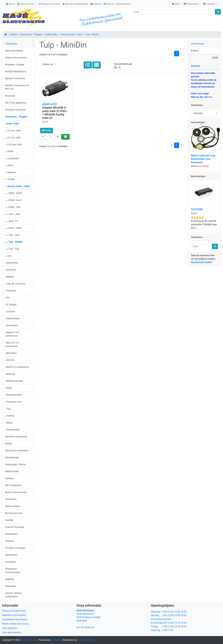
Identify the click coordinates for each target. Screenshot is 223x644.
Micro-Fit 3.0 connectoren (12, 344)
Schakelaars (11, 534)
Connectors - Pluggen (31, 34)
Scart (9, 165)
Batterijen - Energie (15, 65)
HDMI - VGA (13, 207)
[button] (177, 4)
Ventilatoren (11, 555)
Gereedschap (12, 457)
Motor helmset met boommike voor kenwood (203, 159)
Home (10, 4)
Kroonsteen (12, 325)
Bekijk (47, 130)
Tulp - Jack (12, 235)
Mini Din (10, 360)
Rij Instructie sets (14, 513)
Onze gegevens (10, 628)
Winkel (14, 34)
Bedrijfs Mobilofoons (16, 72)
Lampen (9, 478)
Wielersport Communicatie (13, 571)
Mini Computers (13, 485)
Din (7, 298)
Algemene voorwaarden (14, 615)
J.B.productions (85, 640)
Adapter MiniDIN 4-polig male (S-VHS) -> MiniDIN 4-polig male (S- (55, 113)
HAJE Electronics (29, 640)
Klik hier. (208, 97)
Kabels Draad (12, 471)
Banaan (10, 277)
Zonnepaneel (12, 430)
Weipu (9, 423)
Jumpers (10, 311)
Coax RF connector (15, 284)
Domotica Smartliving (16, 437)
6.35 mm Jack (13, 144)
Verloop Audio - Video (71, 34)
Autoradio (11, 270)
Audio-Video (51, 34)
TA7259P (197, 209)
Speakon (11, 172)
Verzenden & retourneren (15, 620)
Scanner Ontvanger (15, 527)
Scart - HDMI (13, 228)
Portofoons (11, 499)
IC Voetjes (11, 305)
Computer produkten (16, 110)
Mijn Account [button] (26, 4)
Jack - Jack (13, 214)
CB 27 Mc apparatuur (16, 103)
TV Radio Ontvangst (15, 548)
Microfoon (11, 353)
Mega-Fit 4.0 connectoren (12, 334)
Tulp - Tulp (12, 249)
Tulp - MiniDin (92, 34)
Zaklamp (10, 579)
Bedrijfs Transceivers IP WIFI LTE (17, 87)
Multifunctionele (14, 381)
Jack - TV (12, 221)
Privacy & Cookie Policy (14, 611)
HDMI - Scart (13, 200)
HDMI (9, 151)
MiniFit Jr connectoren (17, 367)
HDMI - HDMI (13, 193)
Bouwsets (10, 96)
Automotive (12, 263)
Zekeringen (11, 586)
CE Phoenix (57, 640)
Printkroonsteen (14, 395)
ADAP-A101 (50, 104)
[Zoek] (174, 12)
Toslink (10, 179)
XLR (8, 256)
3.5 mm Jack (13, 138)
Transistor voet (13, 402)
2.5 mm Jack (13, 131)
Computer (11, 291)
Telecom (9, 541)
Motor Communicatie (16, 492)
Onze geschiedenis (12, 632)
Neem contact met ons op (15, 624)
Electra (9, 444)
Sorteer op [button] (48, 64)
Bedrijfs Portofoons (15, 78)
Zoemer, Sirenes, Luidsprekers (13, 595)
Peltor (9, 388)
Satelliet (9, 520)
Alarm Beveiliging (14, 51)
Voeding (10, 416)
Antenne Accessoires (16, 58)
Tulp (8, 409)
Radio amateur (13, 506)
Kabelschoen (12, 318)
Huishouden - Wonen (16, 464)
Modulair (10, 374)
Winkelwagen (198, 44)
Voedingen (11, 562)
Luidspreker (12, 158)
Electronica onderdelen (17, 451)
